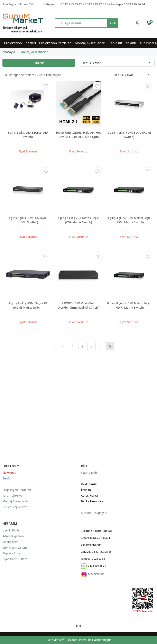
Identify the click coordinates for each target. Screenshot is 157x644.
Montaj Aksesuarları (16, 501)
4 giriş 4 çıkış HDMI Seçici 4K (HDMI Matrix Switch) (28, 305)
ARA (113, 23)
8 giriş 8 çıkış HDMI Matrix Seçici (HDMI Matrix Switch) (129, 305)
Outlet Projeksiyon (15, 507)
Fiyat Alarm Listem (15, 559)
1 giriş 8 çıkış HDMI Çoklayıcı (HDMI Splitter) (28, 220)
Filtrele (39, 63)
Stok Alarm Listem (15, 548)
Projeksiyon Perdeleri (17, 490)
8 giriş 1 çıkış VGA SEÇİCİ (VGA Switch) (28, 135)
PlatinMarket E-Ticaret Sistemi (66, 640)
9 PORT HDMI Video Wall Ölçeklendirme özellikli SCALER (79, 305)
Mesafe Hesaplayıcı (94, 513)
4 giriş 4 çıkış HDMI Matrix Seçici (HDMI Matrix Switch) (129, 220)
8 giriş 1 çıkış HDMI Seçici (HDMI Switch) (129, 135)
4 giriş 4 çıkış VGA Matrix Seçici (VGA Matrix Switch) (78, 220)
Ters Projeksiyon (13, 496)
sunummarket (96, 574)
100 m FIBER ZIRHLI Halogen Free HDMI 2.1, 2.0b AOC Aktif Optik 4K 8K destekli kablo (78, 135)
